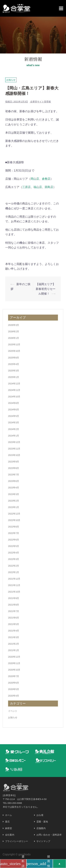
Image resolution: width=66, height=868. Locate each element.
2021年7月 (14, 611)
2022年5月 (14, 546)
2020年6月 (14, 683)
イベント (13, 711)
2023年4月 (14, 488)
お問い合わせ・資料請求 (49, 835)
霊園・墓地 (42, 822)
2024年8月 (14, 403)
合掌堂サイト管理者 (41, 102)
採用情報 (38, 864)
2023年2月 (14, 501)
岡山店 (35, 179)
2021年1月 (14, 650)
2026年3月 (14, 325)
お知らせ (11, 80)
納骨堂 (9, 828)
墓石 (7, 822)
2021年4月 (14, 631)
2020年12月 (14, 657)
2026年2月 (14, 332)
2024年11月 (14, 390)
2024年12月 (14, 384)
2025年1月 (14, 377)
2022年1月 (14, 572)
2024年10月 (14, 397)
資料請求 (12, 864)
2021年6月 (14, 618)
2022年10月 (14, 520)
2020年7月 (14, 676)
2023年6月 (14, 481)
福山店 (38, 187)
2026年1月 (14, 338)
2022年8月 (14, 527)
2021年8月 (14, 605)
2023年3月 (14, 494)
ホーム (9, 815)
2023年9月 (14, 462)
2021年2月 (14, 644)
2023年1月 (14, 507)
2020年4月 (14, 696)
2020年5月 (14, 689)
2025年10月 (14, 351)
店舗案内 (41, 828)
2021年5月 (14, 624)
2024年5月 (14, 416)
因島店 (49, 187)
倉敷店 (46, 179)
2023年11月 (14, 449)
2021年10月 (14, 592)
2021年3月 (14, 637)
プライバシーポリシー (17, 841)
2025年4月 (14, 364)
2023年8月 (14, 468)
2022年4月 (14, 553)
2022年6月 (14, 540)
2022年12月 (14, 514)
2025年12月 (14, 344)
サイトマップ (43, 841)
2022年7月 (14, 533)
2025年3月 (14, 371)
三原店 (26, 187)
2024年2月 (14, 429)
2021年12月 (14, 579)
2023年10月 (14, 455)
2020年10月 (14, 670)
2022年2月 (14, 566)
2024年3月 (14, 423)
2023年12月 (14, 442)
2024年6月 (14, 410)
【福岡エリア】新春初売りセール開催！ (46, 289)
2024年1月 (14, 436)
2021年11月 (14, 585)
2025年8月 (14, 358)
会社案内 (10, 835)
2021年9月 (14, 598)
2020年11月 (14, 663)
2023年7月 (14, 475)
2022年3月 (14, 559)
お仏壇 (40, 815)
